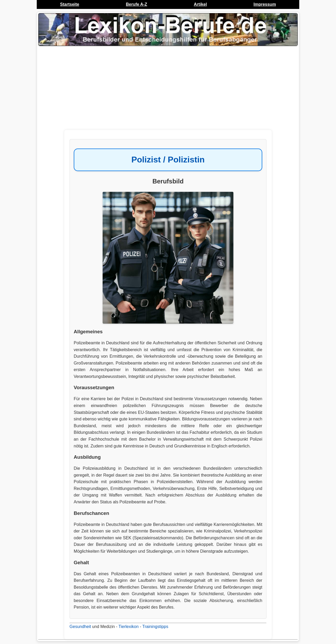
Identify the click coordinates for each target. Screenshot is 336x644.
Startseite (70, 4)
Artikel (200, 4)
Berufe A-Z (136, 4)
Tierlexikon (128, 627)
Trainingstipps (155, 627)
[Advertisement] (168, 89)
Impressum (265, 4)
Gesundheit (80, 627)
